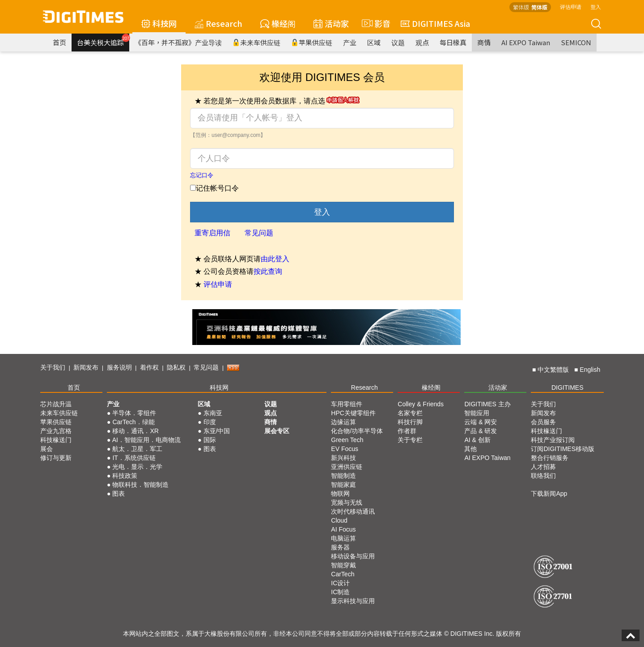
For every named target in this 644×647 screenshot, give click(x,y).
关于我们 (53, 367)
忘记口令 (202, 175)
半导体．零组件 (134, 413)
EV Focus (345, 449)
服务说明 (119, 367)
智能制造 (343, 476)
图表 (119, 494)
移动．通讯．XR (135, 431)
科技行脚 (410, 422)
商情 (484, 42)
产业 (350, 42)
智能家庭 (343, 485)
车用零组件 (347, 404)
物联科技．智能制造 (140, 485)
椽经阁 (278, 23)
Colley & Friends (421, 404)
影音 (375, 23)
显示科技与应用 (353, 601)
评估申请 (571, 6)
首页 (59, 42)
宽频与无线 (347, 502)
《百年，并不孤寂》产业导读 (178, 42)
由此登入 (275, 259)
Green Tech (347, 440)
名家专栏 (410, 413)
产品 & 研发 (481, 431)
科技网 (159, 23)
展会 (47, 449)
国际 (210, 440)
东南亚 (213, 413)
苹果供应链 (312, 42)
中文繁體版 (553, 370)
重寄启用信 (212, 233)
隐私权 (176, 367)
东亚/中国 (217, 431)
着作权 (149, 367)
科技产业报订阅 (553, 440)
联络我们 (543, 476)
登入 (596, 6)
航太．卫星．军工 (137, 449)
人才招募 (543, 467)
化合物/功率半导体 (357, 431)
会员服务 (543, 422)
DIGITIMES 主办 (487, 404)
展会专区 (277, 431)
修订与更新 (56, 458)
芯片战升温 (56, 404)
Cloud (339, 520)
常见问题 (259, 233)
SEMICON (576, 42)
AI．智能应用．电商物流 (146, 440)
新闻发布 (86, 367)
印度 (210, 422)
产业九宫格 (56, 431)
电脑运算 (343, 538)
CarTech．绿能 (133, 422)
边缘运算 (343, 422)
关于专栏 (410, 440)
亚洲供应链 (347, 467)
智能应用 (477, 413)
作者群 (407, 431)
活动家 (331, 23)
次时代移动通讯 (353, 511)
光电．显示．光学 (137, 467)
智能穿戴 (343, 565)
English (590, 370)
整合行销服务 (550, 458)
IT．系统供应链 (134, 458)
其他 (470, 449)
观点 (422, 42)
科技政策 (125, 476)
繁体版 (521, 7)
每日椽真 (453, 42)
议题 (398, 42)
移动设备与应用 (353, 556)
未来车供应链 (256, 42)
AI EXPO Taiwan (526, 42)
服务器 (340, 547)
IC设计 (340, 583)
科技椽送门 (56, 440)
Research (218, 23)
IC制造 (340, 592)
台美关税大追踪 (103, 40)
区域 (374, 42)
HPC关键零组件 (353, 413)
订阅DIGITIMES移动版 (563, 449)
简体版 (539, 7)
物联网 (340, 494)
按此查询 (268, 271)
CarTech (343, 574)
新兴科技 (343, 458)
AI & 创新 (477, 440)
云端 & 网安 (481, 422)
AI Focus (343, 529)
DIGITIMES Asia (435, 23)
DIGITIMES (568, 387)
